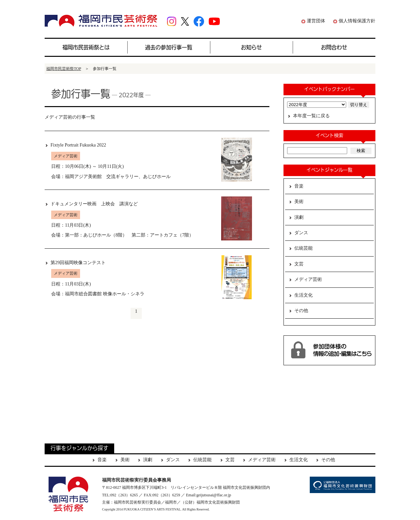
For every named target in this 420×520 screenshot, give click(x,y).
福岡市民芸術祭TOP (64, 69)
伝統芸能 (304, 248)
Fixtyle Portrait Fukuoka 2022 (78, 145)
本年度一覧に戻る (311, 116)
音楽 (299, 186)
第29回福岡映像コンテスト (78, 263)
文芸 (299, 264)
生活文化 (304, 295)
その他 (301, 311)
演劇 (299, 217)
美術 (299, 202)
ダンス (301, 233)
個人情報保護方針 (357, 21)
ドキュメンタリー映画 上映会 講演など (94, 204)
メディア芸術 (308, 279)
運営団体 (316, 21)
